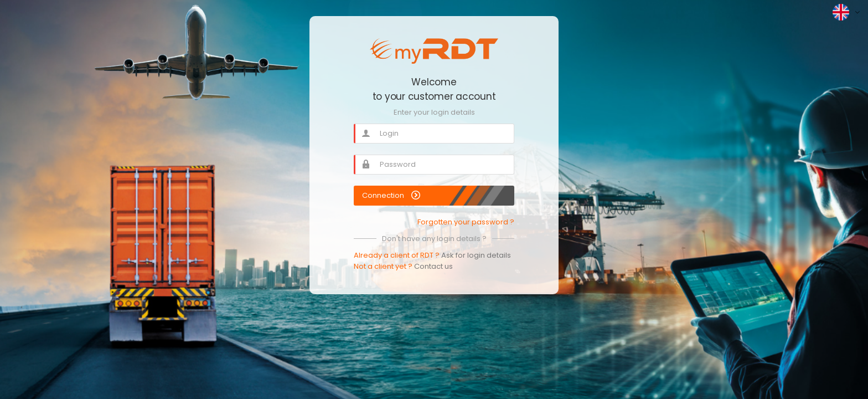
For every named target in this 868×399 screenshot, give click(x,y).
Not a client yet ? (403, 266)
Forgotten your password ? (466, 222)
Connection (391, 195)
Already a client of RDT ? (432, 255)
